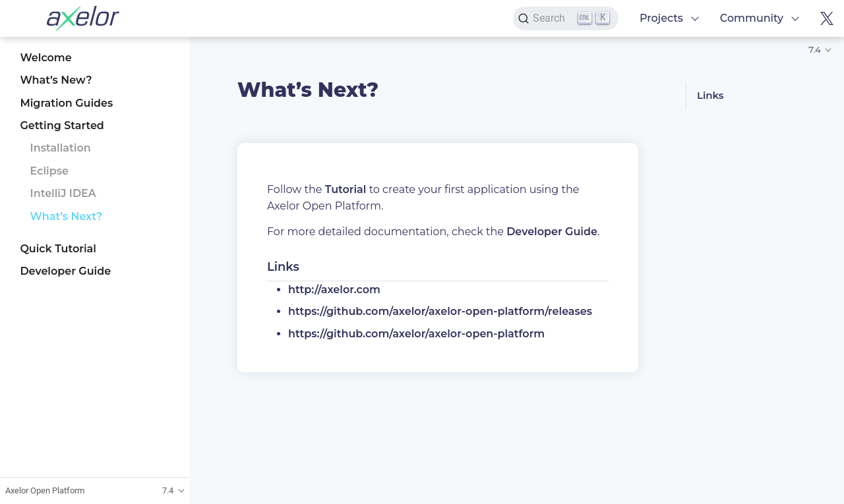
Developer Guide (65, 271)
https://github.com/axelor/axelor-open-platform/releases (440, 311)
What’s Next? (67, 216)
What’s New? (56, 80)
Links (710, 95)
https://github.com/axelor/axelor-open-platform (416, 334)
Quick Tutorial (58, 249)
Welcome (45, 58)
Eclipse (49, 171)
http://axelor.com (334, 290)
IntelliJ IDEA (63, 193)
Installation (61, 148)
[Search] (566, 18)
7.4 (815, 49)
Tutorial (346, 189)
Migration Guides (66, 103)
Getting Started (62, 126)
